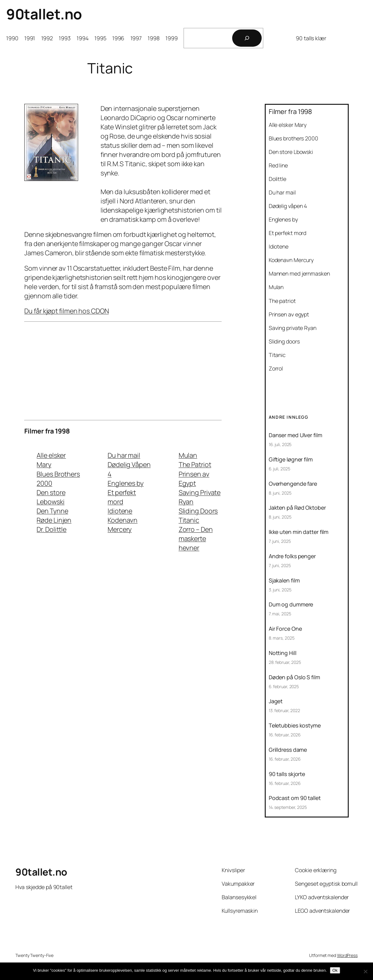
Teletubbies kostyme (295, 726)
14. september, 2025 (288, 807)
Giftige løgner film (291, 460)
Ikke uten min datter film (299, 532)
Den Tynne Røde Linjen (54, 515)
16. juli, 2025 (280, 444)
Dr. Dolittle (52, 529)
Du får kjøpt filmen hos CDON (66, 311)
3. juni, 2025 (280, 590)
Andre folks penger (292, 556)
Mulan (188, 455)
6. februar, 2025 (284, 686)
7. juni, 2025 (280, 541)
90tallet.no (44, 14)
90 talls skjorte (287, 774)
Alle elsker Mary (51, 460)
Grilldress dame (288, 750)
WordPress (347, 955)
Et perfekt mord (122, 497)
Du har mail (124, 455)
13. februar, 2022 (284, 710)
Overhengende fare (293, 484)
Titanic (189, 520)
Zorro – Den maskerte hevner (196, 538)
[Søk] (247, 38)
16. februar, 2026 (285, 735)
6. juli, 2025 (280, 469)
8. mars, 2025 (282, 638)
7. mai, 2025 (280, 614)
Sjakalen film (284, 581)
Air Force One (285, 629)
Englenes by (126, 483)
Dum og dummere (291, 605)
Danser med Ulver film (296, 435)
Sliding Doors (198, 511)
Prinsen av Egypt (194, 478)
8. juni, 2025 (280, 493)
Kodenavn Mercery (123, 525)
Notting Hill (283, 653)
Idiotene (120, 511)
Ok (335, 970)
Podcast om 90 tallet (295, 798)
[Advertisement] (123, 371)
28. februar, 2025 (285, 662)
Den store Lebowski (51, 497)
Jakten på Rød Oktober (297, 508)
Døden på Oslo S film (294, 677)
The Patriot (195, 464)
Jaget (276, 701)
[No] (365, 971)
